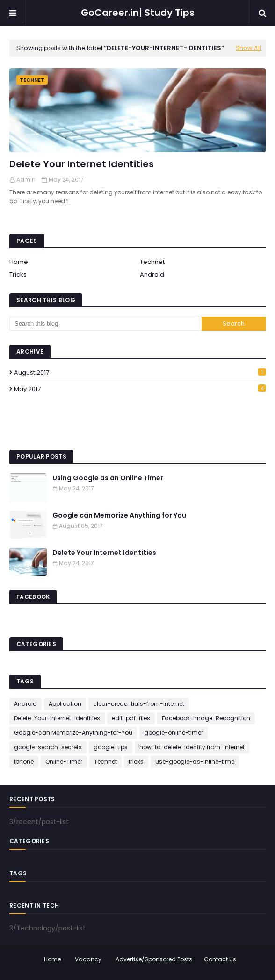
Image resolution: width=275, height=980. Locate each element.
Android (152, 274)
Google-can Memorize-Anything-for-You (73, 733)
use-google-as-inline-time (195, 762)
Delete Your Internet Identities (82, 164)
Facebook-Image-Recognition (206, 718)
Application (65, 704)
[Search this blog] (105, 324)
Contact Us (220, 959)
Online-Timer (64, 762)
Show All (248, 48)
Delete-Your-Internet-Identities (57, 718)
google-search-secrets (48, 747)
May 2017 (140, 389)
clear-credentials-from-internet (139, 704)
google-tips (111, 747)
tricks (136, 762)
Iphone (24, 762)
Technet (152, 262)
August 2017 (140, 373)
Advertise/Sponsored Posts (154, 959)
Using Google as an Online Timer (108, 478)
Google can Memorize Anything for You (119, 515)
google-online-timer (174, 733)
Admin (26, 180)
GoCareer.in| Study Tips (138, 13)
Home (19, 262)
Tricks (18, 274)
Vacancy (88, 959)
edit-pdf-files (131, 718)
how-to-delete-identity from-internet (192, 747)
